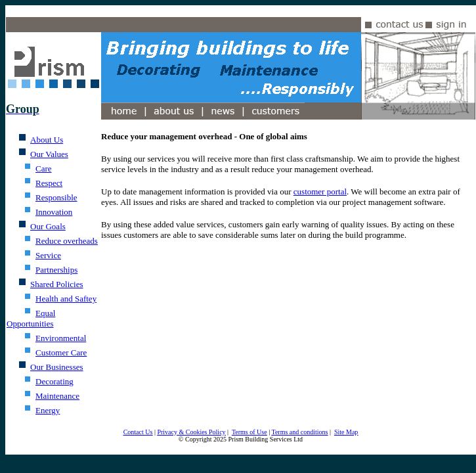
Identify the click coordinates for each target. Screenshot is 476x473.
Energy (48, 410)
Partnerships (56, 270)
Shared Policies (57, 284)
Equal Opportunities (31, 318)
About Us (47, 140)
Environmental (61, 338)
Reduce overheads (67, 241)
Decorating (54, 381)
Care (44, 169)
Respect (49, 183)
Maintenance (57, 396)
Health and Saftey (66, 299)
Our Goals (48, 226)
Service (48, 255)
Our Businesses (57, 367)
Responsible (56, 197)
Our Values (49, 154)
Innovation (54, 212)
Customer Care (61, 352)
